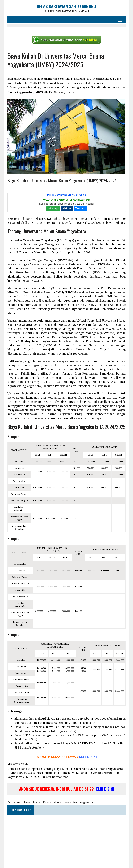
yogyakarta (85, 799)
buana (36, 799)
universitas (69, 799)
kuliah (46, 799)
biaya (26, 799)
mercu (56, 799)
